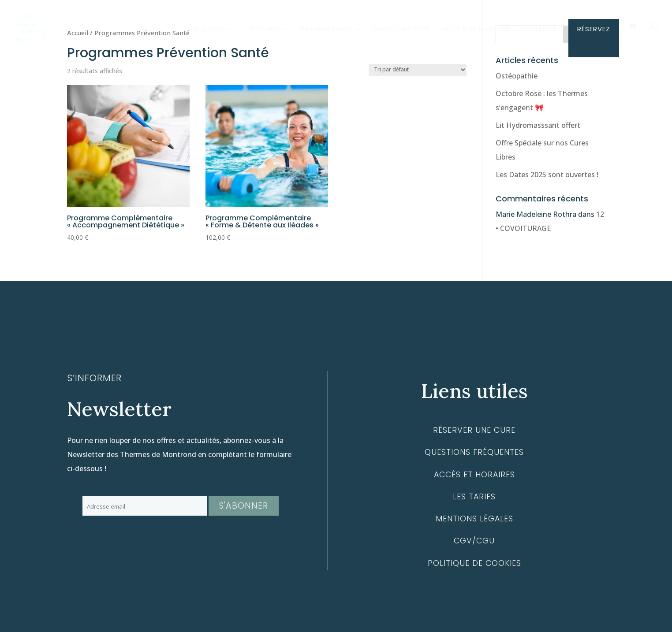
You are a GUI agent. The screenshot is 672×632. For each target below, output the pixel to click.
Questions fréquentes (474, 452)
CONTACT (539, 30)
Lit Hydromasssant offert (538, 125)
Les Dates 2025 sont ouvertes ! (547, 175)
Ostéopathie (517, 76)
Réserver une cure (474, 430)
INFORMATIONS (327, 30)
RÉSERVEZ (594, 30)
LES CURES (262, 30)
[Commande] (418, 70)
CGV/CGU (474, 541)
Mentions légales (474, 519)
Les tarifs (474, 497)
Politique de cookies (474, 563)
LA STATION (204, 30)
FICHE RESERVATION (476, 30)
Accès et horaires (474, 475)
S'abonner (244, 506)
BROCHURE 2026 (401, 30)
